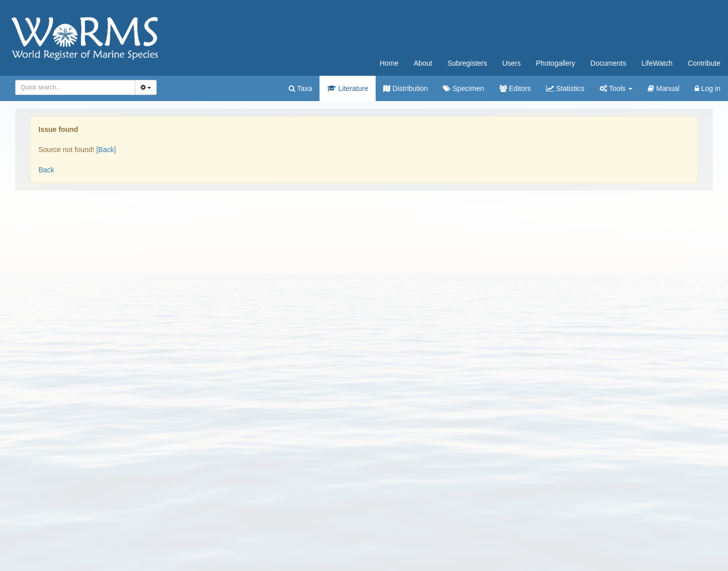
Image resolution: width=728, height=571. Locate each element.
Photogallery (556, 63)
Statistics (565, 88)
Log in (708, 88)
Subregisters (467, 63)
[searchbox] (74, 87)
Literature (348, 88)
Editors (515, 88)
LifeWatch (657, 63)
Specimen (463, 88)
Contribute (704, 63)
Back (46, 170)
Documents (608, 63)
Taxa (300, 88)
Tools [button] (616, 88)
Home (389, 63)
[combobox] (75, 87)
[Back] (106, 150)
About (423, 63)
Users (511, 63)
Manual (664, 88)
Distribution (405, 88)
